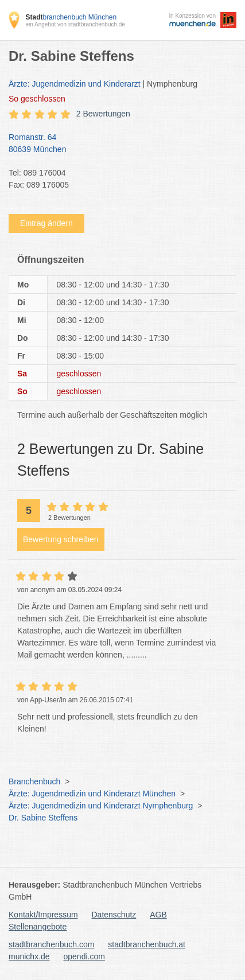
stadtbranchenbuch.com (51, 944)
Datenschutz (114, 915)
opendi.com (84, 956)
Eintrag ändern (46, 223)
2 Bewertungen (103, 114)
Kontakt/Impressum (43, 915)
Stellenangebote (38, 927)
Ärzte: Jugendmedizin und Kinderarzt (75, 84)
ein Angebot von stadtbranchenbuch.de (75, 24)
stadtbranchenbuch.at (147, 944)
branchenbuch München (71, 17)
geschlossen (37, 99)
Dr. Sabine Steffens (43, 818)
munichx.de (29, 956)
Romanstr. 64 (117, 144)
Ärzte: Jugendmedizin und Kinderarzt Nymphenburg (101, 806)
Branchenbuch (34, 781)
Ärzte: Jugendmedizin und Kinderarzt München (92, 794)
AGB (158, 915)
